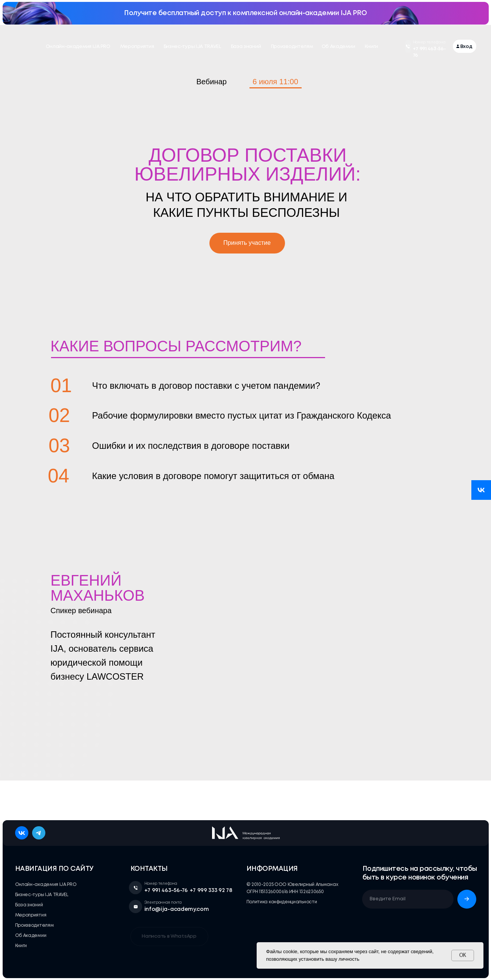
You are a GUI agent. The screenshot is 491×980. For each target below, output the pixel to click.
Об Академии (338, 47)
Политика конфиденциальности (282, 902)
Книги (372, 47)
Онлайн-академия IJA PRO (78, 47)
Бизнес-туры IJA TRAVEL (192, 47)
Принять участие (247, 243)
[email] (408, 899)
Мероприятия (137, 47)
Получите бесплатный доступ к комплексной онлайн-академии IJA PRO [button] (245, 13)
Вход (466, 47)
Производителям (292, 47)
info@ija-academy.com (177, 909)
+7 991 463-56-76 (166, 890)
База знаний (246, 47)
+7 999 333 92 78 (211, 890)
